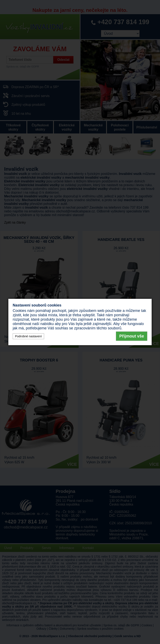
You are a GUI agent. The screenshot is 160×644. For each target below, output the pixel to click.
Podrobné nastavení (28, 336)
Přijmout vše (132, 336)
